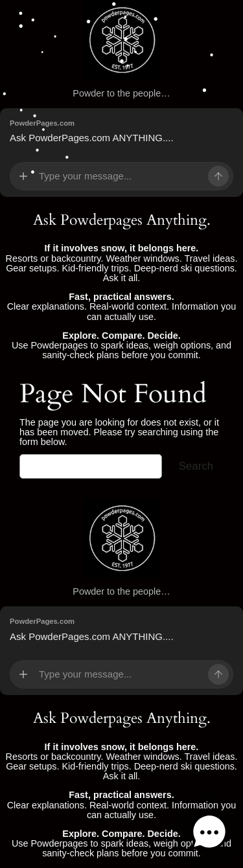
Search (196, 466)
